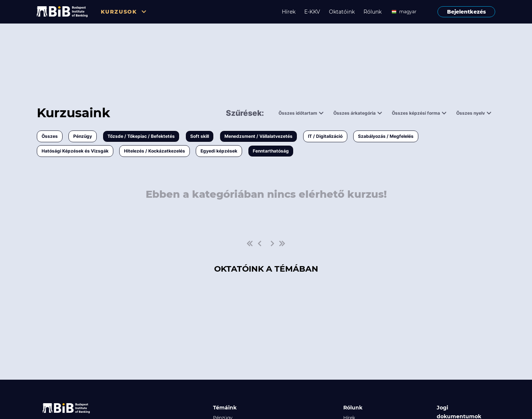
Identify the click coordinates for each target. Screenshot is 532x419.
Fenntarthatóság (271, 151)
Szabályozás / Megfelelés (386, 136)
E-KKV (312, 12)
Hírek (289, 12)
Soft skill (200, 136)
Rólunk (373, 12)
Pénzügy (83, 136)
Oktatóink (342, 12)
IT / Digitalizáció (325, 136)
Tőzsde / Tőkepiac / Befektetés (141, 136)
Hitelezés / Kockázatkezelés (155, 151)
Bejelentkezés (467, 12)
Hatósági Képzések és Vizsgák (75, 151)
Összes (50, 136)
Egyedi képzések (219, 151)
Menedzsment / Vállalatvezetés (258, 136)
